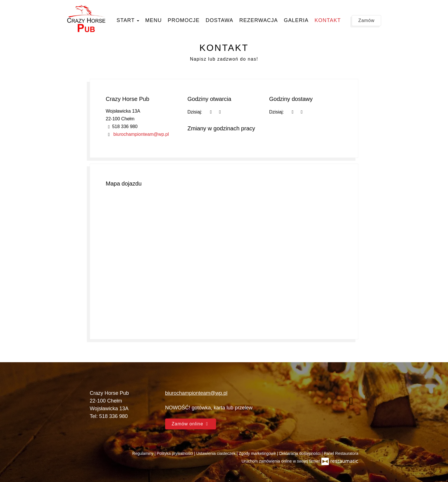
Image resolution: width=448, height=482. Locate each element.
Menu (153, 20)
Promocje (184, 20)
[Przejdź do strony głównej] (86, 19)
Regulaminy (143, 453)
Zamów (366, 20)
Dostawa (220, 20)
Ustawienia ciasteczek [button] (217, 453)
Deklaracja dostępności (300, 453)
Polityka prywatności (175, 453)
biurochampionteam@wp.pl (141, 134)
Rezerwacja (258, 20)
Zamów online (191, 424)
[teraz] (211, 112)
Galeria (296, 20)
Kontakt (328, 20)
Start (128, 20)
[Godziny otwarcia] (220, 112)
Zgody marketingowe (258, 453)
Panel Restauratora (341, 453)
